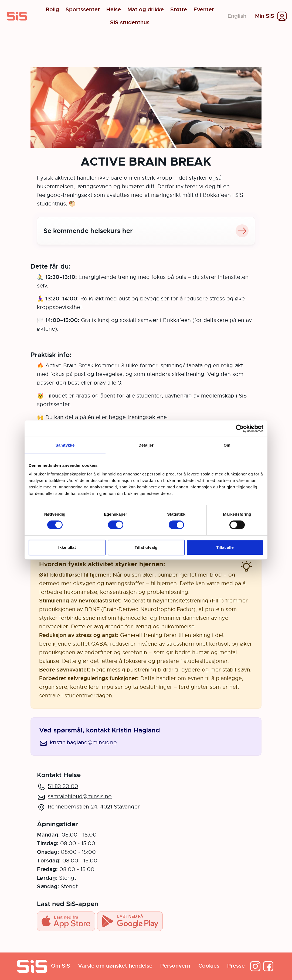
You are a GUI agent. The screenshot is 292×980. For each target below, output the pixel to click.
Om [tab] (227, 445)
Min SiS (265, 16)
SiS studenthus (130, 23)
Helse (114, 10)
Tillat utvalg (146, 547)
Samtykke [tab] (65, 445)
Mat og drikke (146, 10)
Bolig (52, 10)
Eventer (204, 10)
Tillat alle (225, 547)
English (237, 16)
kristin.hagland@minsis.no (83, 743)
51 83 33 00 (63, 786)
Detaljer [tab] (146, 445)
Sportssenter (83, 10)
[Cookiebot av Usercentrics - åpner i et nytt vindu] (240, 429)
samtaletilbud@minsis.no (80, 796)
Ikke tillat (67, 547)
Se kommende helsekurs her (146, 231)
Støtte (179, 10)
